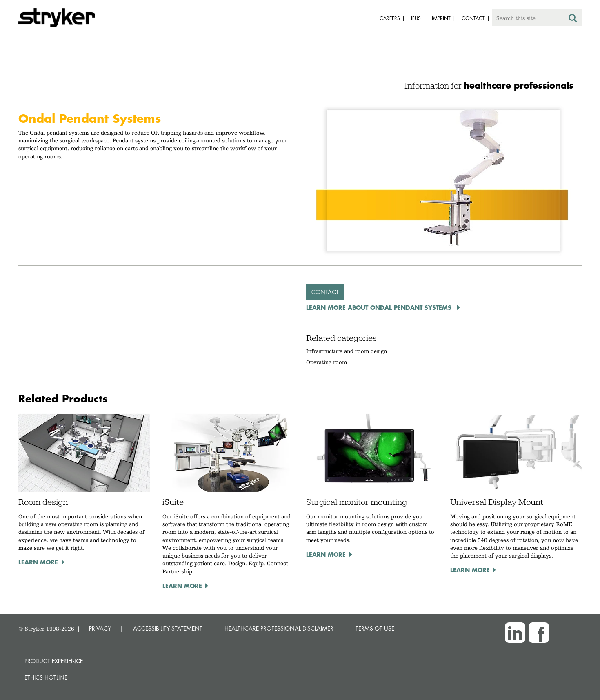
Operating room (327, 362)
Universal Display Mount (497, 502)
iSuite (173, 502)
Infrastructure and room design (347, 351)
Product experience (54, 661)
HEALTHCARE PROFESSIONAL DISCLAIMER (279, 628)
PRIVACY (100, 628)
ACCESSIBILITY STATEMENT (168, 628)
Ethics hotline (46, 677)
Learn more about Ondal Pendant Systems (380, 307)
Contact (325, 292)
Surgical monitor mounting (357, 502)
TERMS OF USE (375, 628)
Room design (43, 502)
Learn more (38, 562)
